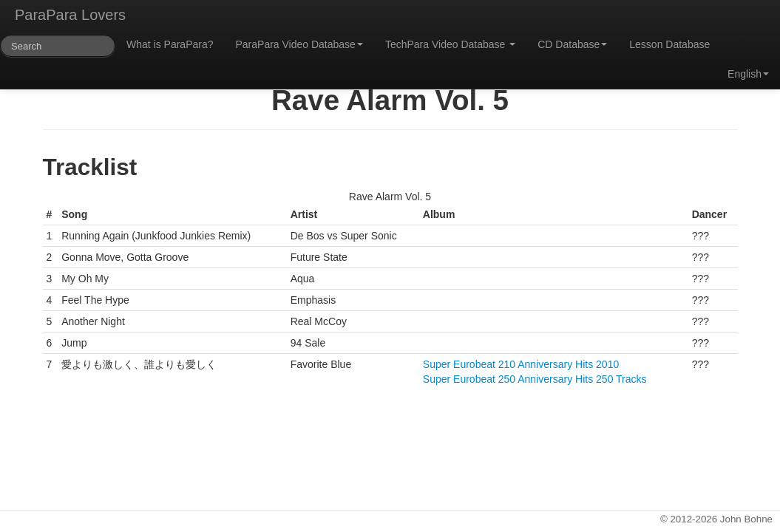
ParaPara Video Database (299, 44)
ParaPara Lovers (70, 15)
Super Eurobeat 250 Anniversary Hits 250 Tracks (535, 379)
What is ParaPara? (170, 44)
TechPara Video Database (450, 44)
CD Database (572, 44)
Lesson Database (669, 44)
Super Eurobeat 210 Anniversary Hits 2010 (521, 364)
